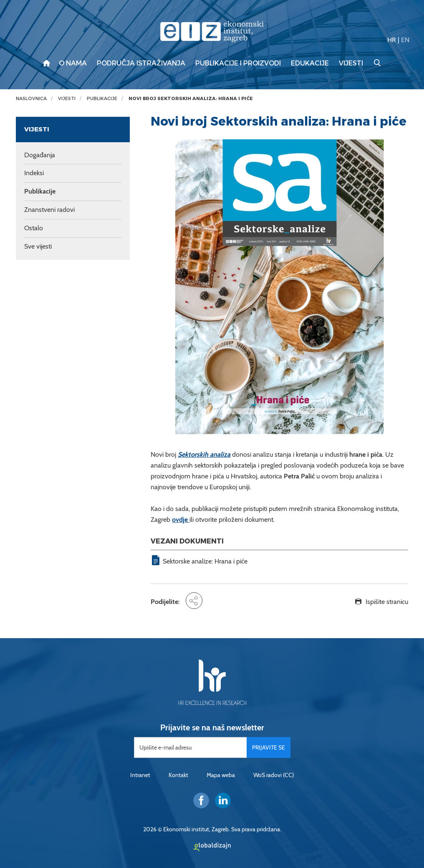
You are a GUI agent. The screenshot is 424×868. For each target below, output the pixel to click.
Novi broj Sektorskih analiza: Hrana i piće (191, 99)
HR (392, 40)
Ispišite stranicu (387, 602)
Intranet (140, 775)
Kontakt (178, 775)
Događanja (40, 155)
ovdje (181, 520)
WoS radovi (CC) (274, 775)
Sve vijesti (38, 246)
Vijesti (351, 63)
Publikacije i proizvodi (238, 63)
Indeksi (34, 173)
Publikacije (102, 99)
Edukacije (310, 63)
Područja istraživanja (141, 63)
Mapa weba (221, 775)
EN (405, 40)
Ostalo (34, 228)
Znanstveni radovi (49, 210)
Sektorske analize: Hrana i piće (205, 561)
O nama (73, 63)
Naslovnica (31, 99)
